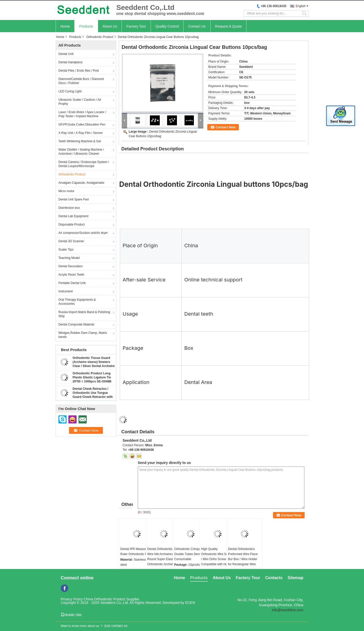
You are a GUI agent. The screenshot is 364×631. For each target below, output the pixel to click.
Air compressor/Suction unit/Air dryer (83, 233)
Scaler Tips (66, 250)
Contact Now (226, 127)
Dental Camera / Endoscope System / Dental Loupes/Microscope (84, 164)
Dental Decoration (71, 266)
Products (86, 26)
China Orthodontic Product (105, 599)
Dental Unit (66, 54)
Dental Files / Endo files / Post (79, 71)
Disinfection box (69, 208)
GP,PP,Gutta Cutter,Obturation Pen (82, 125)
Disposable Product (72, 225)
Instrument (66, 291)
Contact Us (197, 26)
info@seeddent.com (288, 610)
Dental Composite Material (76, 324)
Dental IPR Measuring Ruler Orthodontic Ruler (136, 552)
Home (65, 26)
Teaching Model (69, 258)
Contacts (274, 578)
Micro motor (66, 191)
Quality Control (167, 26)
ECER (190, 603)
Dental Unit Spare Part (74, 199)
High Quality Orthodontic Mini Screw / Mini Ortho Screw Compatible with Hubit (217, 557)
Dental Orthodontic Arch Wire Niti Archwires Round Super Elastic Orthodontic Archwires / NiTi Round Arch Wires (163, 559)
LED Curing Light (70, 91)
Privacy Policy (72, 599)
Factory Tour (136, 26)
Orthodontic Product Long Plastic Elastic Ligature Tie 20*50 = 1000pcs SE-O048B (92, 377)
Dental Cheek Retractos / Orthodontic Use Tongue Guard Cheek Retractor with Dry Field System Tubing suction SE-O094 (93, 397)
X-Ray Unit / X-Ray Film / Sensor (81, 133)
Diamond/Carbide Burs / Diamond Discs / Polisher (81, 81)
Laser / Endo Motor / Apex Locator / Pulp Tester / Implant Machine (82, 114)
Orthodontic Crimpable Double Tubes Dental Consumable (189, 554)
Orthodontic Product (100, 37)
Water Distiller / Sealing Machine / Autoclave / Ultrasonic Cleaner (81, 152)
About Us (110, 26)
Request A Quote (229, 26)
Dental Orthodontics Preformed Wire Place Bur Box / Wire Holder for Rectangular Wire (243, 557)
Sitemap (295, 578)
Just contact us (116, 626)
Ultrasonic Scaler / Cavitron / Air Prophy (80, 102)
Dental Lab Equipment (73, 216)
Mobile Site (71, 615)
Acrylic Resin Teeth (71, 275)
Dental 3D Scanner (71, 241)
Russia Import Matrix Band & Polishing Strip (84, 314)
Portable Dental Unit (72, 283)
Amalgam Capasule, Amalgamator (81, 183)
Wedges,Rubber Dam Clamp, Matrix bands (83, 335)
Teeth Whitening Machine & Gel (80, 141)
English (301, 6)
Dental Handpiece (70, 62)
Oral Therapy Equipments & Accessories (77, 302)
